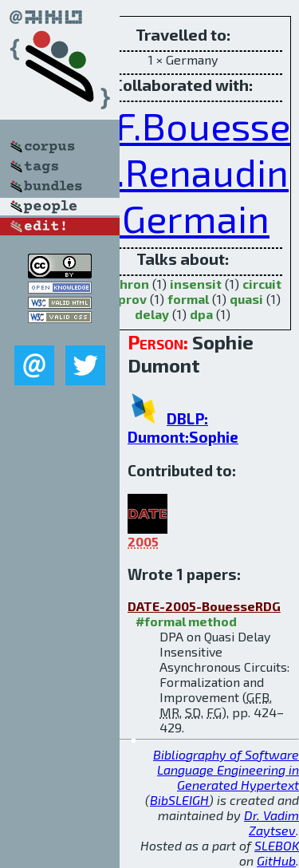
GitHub (276, 860)
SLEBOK (277, 845)
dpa (201, 314)
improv (125, 299)
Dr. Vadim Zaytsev (271, 823)
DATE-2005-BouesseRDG (204, 606)
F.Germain (183, 218)
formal (188, 299)
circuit (262, 284)
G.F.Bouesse (187, 125)
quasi (246, 299)
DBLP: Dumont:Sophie (183, 428)
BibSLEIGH (179, 800)
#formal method (186, 621)
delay (152, 314)
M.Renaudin (186, 172)
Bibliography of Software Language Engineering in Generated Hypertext (226, 769)
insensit (196, 284)
